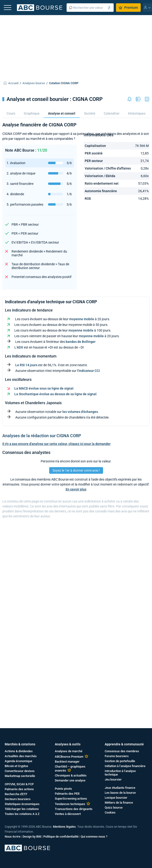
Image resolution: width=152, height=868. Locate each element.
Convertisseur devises (20, 771)
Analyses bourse (34, 83)
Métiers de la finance (119, 803)
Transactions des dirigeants (74, 809)
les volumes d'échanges (80, 412)
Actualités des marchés (21, 756)
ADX (20, 347)
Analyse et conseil (62, 113)
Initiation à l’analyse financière (125, 766)
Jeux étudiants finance (120, 788)
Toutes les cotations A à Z (22, 814)
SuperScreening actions (71, 799)
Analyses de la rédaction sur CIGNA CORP (42, 436)
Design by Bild (32, 837)
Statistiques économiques (22, 804)
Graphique (32, 113)
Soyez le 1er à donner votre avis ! (76, 470)
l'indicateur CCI (88, 371)
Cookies (110, 812)
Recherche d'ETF (16, 794)
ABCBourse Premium (69, 757)
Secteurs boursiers (18, 799)
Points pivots (63, 789)
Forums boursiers (117, 756)
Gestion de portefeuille (120, 761)
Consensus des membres (122, 751)
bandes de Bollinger (81, 342)
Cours (11, 113)
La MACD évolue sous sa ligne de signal (44, 388)
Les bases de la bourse (120, 793)
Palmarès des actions (19, 789)
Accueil (13, 83)
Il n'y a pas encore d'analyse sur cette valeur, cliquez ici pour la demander (56, 444)
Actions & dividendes (19, 751)
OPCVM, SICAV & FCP (19, 784)
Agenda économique (18, 761)
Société (90, 113)
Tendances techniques (70, 804)
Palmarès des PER (67, 794)
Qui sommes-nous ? (94, 837)
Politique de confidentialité (61, 837)
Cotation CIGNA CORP (64, 83)
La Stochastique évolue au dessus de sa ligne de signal (55, 394)
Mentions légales (64, 827)
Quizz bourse (114, 808)
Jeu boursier (113, 779)
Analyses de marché (69, 751)
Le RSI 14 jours (26, 365)
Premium (128, 8)
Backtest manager (67, 762)
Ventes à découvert (68, 814)
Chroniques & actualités (71, 775)
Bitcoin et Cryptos (16, 766)
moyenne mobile (82, 319)
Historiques (137, 113)
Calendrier (112, 113)
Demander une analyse (70, 780)
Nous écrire (13, 837)
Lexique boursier (116, 798)
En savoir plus (76, 489)
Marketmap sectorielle (20, 776)
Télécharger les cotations (22, 809)
